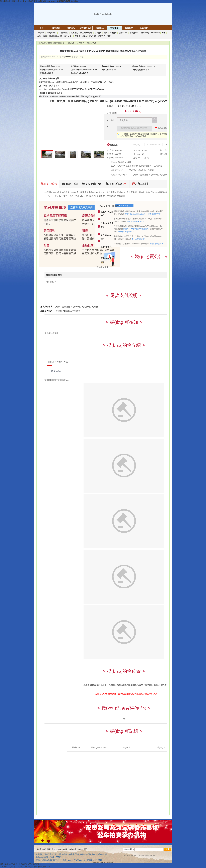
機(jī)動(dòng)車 (86, 33)
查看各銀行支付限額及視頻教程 (111, 196)
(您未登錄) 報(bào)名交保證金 (134, 128)
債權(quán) (134, 33)
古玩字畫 (92, 36)
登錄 (144, 136)
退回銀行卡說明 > (156, 244)
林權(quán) (145, 33)
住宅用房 (41, 33)
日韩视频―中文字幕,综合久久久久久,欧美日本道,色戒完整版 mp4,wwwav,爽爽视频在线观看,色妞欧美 (39, 1)
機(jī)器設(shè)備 (55, 36)
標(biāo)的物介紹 (92, 184)
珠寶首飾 (102, 36)
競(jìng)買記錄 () (117, 184)
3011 (116, 70)
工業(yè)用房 (64, 33)
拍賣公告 (100, 28)
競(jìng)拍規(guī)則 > (125, 232)
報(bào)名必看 (163, 128)
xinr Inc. (153, 856)
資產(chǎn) (68, 36)
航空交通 (98, 33)
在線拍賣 (144, 28)
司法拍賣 (114, 28)
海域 (45, 36)
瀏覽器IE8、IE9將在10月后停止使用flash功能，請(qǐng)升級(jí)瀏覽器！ (71, 96)
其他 (109, 36)
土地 (164, 33)
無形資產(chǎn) (81, 36)
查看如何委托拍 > (155, 214)
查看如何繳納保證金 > (136, 221)
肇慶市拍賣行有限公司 (56, 43)
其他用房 (75, 33)
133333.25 (151, 66)
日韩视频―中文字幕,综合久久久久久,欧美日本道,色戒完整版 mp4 (25, 867)
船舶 (106, 33)
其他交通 (113, 33)
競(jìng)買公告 (49, 184)
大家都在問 (140, 184)
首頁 (41, 28)
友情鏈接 (73, 849)
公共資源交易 (85, 28)
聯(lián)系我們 (84, 849)
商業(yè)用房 (52, 33)
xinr (134, 856)
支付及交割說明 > (138, 239)
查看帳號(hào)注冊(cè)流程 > (136, 214)
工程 (39, 36)
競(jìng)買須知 (70, 184)
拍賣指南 (129, 28)
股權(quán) (123, 33)
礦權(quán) (155, 33)
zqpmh (69, 57)
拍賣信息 (71, 28)
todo (58, 66)
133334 (83, 66)
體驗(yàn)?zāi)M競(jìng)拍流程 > (135, 229)
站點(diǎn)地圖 (61, 849)
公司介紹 (56, 28)
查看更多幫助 (124, 206)
